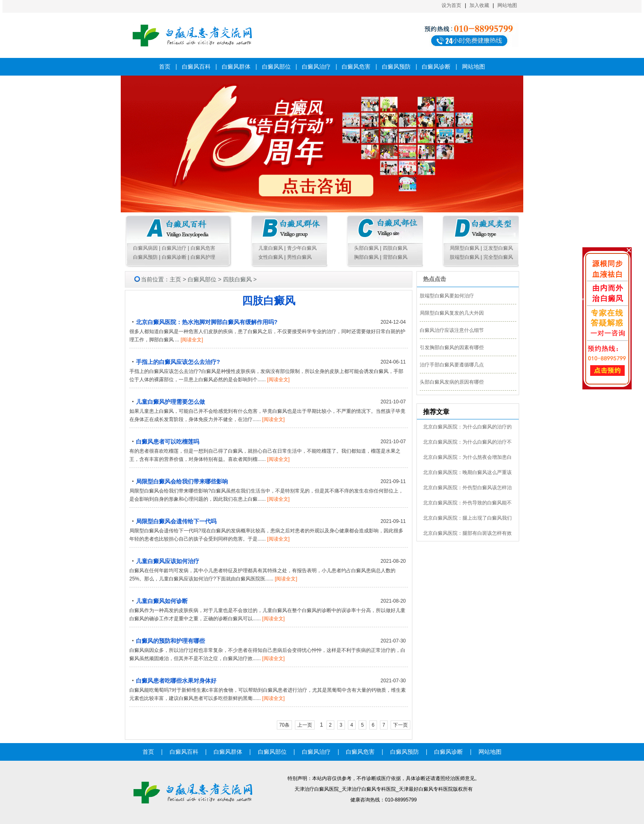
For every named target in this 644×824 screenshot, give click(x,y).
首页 (165, 67)
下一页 (400, 725)
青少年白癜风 (302, 248)
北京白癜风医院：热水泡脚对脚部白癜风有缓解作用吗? (207, 322)
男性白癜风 (299, 257)
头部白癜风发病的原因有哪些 (452, 382)
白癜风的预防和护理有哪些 (170, 641)
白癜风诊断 (436, 67)
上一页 (305, 725)
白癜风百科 (196, 67)
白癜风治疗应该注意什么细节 (452, 330)
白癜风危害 (356, 67)
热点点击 (435, 279)
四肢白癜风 (395, 248)
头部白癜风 (366, 248)
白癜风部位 (276, 67)
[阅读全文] (192, 340)
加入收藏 (479, 5)
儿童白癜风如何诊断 (162, 601)
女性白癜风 (271, 257)
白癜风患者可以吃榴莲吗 (168, 442)
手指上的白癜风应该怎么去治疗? (178, 362)
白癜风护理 (203, 257)
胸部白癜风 (366, 257)
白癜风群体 (236, 67)
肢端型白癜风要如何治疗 (447, 296)
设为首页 (451, 5)
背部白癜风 (395, 257)
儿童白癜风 (271, 248)
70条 (284, 725)
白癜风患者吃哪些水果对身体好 (176, 681)
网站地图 (507, 5)
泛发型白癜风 (498, 248)
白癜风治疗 (316, 67)
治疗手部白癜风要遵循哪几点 (452, 365)
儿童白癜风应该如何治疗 (168, 561)
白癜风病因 (145, 248)
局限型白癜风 (465, 248)
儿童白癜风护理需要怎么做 (170, 402)
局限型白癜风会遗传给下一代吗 (176, 521)
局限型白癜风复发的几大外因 (452, 313)
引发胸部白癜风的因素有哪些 (452, 348)
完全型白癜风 (498, 257)
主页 (175, 279)
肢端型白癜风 (465, 257)
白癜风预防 (396, 67)
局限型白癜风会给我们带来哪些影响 (182, 481)
